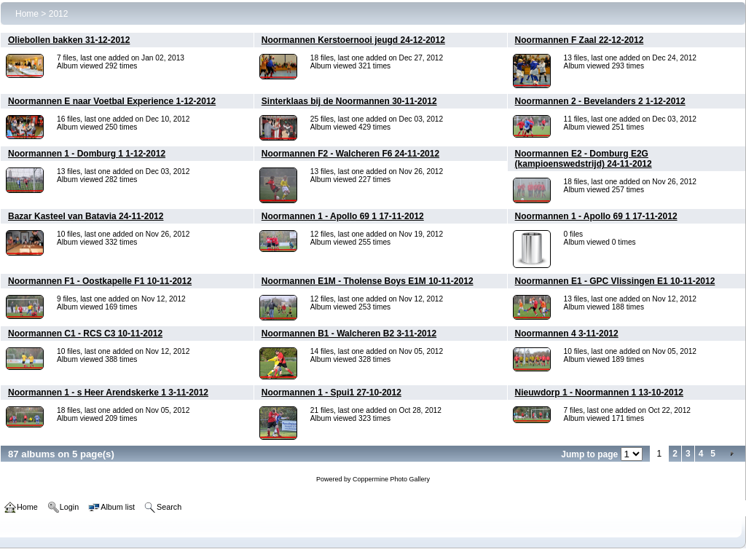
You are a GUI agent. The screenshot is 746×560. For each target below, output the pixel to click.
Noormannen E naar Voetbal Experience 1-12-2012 (112, 101)
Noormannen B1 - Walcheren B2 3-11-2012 (349, 334)
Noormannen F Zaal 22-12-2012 (580, 40)
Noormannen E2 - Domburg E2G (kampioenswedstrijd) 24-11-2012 (584, 159)
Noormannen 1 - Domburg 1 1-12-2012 (87, 154)
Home (27, 14)
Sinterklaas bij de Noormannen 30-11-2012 (349, 101)
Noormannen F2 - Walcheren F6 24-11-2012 (350, 154)
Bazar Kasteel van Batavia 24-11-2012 (86, 216)
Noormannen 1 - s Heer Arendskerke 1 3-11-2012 (108, 393)
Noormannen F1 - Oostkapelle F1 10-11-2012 (100, 281)
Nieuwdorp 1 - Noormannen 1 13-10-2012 (599, 393)
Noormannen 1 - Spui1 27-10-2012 (331, 393)
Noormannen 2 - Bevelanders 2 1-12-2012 (600, 101)
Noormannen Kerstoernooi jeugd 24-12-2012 (353, 40)
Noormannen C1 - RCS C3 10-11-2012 (85, 334)
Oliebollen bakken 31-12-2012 (69, 40)
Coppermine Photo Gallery (391, 479)
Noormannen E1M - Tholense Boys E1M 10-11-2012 (368, 281)
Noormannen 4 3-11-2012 (567, 334)
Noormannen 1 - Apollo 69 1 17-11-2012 (343, 216)
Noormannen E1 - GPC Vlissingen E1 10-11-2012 (615, 281)
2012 (59, 14)
